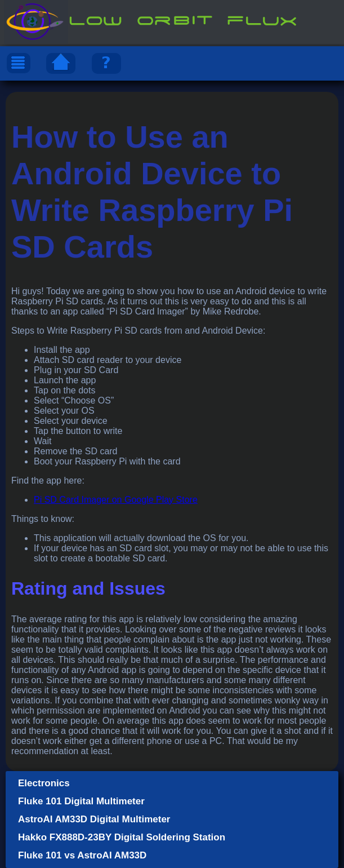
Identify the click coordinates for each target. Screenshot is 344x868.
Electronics (44, 783)
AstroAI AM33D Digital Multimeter (94, 819)
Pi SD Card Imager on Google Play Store (116, 500)
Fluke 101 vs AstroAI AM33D (82, 855)
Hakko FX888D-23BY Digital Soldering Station (122, 837)
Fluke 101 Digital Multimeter (81, 801)
